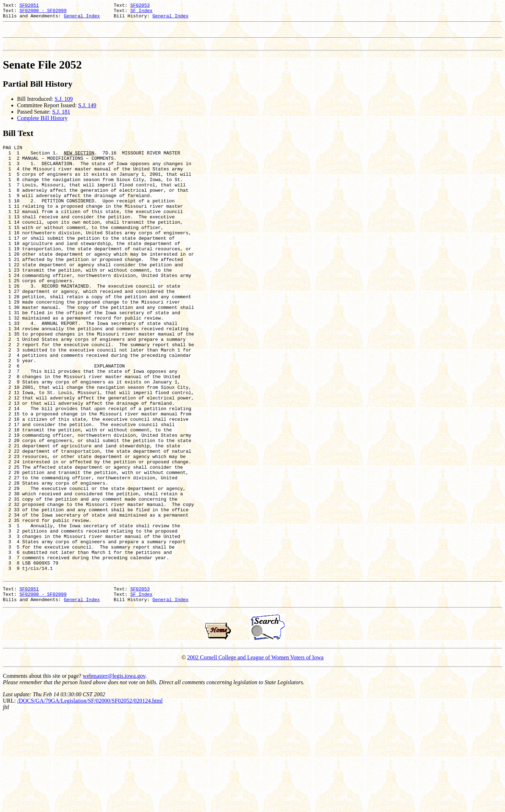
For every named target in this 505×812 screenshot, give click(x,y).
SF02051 (29, 6)
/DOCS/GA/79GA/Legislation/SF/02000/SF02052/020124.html (90, 797)
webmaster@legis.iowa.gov (114, 772)
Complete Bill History (42, 124)
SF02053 (140, 6)
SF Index (141, 12)
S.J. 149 (87, 112)
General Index (82, 19)
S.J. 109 (64, 105)
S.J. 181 (61, 118)
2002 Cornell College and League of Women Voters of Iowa (255, 753)
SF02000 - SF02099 (43, 12)
